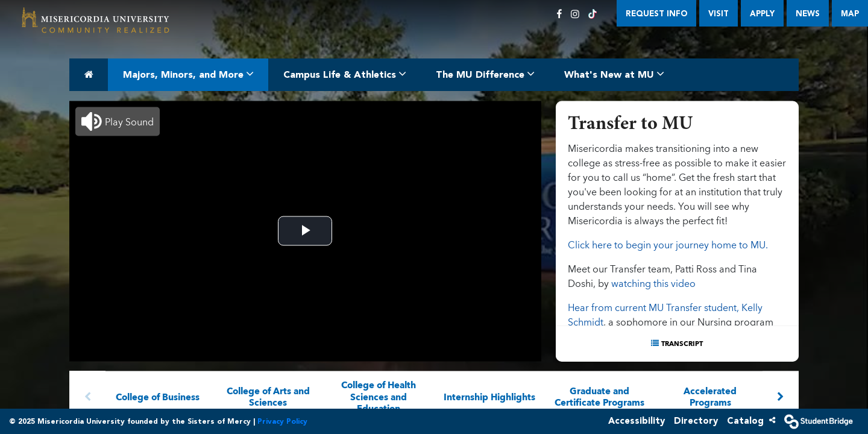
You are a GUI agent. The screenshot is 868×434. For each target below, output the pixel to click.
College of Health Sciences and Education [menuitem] (379, 396)
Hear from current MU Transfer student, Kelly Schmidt (665, 314)
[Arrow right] (781, 396)
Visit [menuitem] (719, 14)
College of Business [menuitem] (158, 396)
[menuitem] (96, 21)
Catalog (745, 421)
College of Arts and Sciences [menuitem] (268, 396)
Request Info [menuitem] (656, 14)
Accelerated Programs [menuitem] (710, 396)
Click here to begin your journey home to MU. (668, 244)
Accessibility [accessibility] (637, 421)
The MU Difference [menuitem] (485, 74)
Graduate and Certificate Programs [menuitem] (600, 396)
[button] (118, 121)
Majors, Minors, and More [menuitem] (188, 74)
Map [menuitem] (850, 14)
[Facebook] (559, 14)
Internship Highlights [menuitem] (489, 396)
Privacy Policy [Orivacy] (282, 421)
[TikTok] (593, 14)
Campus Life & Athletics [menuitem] (344, 74)
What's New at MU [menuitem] (614, 74)
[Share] (772, 420)
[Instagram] (575, 14)
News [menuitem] (808, 14)
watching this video (653, 283)
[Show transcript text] (677, 343)
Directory (696, 421)
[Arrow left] (87, 396)
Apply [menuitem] (762, 14)
